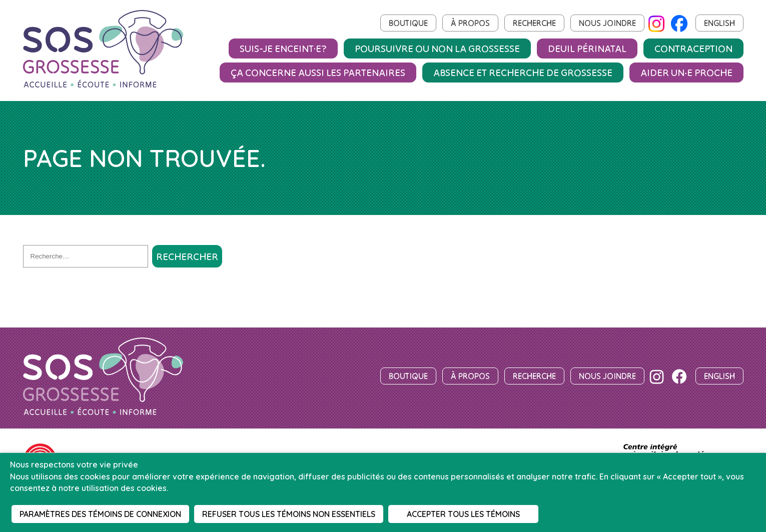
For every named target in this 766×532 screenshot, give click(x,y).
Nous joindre (607, 23)
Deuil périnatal (587, 48)
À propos (470, 23)
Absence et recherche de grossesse (523, 72)
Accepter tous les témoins (463, 514)
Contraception (693, 48)
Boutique (408, 23)
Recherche (534, 23)
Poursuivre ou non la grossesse (437, 48)
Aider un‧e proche (686, 72)
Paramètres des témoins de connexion (100, 514)
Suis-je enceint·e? (283, 48)
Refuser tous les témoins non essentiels (289, 514)
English (719, 23)
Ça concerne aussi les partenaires (318, 72)
